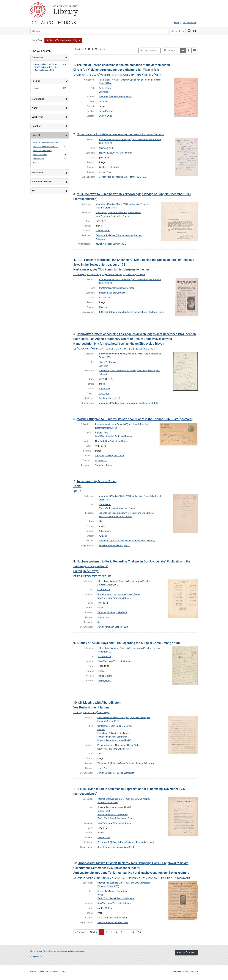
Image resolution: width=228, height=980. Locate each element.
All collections (190, 23)
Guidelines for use (52, 951)
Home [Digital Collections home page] (33, 951)
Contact (83, 951)
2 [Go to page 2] (106, 932)
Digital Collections (53, 22)
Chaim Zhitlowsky (107, 362)
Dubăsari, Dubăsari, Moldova (113, 293)
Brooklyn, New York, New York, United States (119, 594)
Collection (37, 57)
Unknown (104, 307)
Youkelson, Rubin (103, 465)
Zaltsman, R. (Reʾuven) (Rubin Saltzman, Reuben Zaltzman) (127, 541)
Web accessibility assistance (185, 971)
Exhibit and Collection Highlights (113, 733)
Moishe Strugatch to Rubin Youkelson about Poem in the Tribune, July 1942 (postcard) (135, 419)
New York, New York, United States (116, 97)
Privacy (63, 971)
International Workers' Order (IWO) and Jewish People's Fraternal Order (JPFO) (46, 67)
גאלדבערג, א (105, 172)
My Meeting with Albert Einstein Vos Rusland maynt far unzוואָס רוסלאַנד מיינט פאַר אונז (97, 707)
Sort (149, 50)
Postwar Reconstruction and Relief (114, 740)
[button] (63, 40)
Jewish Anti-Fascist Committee (112, 737)
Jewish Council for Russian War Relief (116, 773)
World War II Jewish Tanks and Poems (114, 436)
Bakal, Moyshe (106, 111)
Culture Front (105, 88)
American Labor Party (42, 151)
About (40, 951)
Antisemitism (39, 159)
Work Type (38, 117)
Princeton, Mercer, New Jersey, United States (119, 745)
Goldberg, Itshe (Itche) (110, 167)
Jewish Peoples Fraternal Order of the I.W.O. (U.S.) (123, 177)
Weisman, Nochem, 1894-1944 (112, 613)
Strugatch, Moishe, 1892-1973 (110, 456)
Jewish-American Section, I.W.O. (111, 244)
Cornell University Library (47, 971)
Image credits (36, 956)
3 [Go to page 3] (111, 932)
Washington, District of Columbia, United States (118, 213)
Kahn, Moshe (105, 531)
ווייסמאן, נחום (104, 617)
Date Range (38, 99)
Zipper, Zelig (105, 389)
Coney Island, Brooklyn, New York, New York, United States (127, 513)
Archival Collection (42, 182)
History (177, 23)
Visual (100, 895)
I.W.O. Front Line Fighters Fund (112, 918)
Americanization (40, 155)
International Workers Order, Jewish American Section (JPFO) (128, 403)
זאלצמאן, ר (102, 768)
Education (104, 92)
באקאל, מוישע (105, 116)
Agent (35, 108)
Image (36, 88)
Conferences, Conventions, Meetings (117, 288)
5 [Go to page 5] (122, 932)
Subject (36, 135)
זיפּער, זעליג (104, 394)
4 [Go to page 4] (117, 932)
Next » (102, 49)
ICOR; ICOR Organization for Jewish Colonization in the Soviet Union (132, 312)
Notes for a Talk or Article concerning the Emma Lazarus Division (120, 134)
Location (37, 126)
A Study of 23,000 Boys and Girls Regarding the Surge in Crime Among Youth (128, 643)
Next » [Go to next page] (94, 932)
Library (65, 10)
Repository (38, 173)
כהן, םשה (103, 536)
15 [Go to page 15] (139, 932)
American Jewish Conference (46, 147)
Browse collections (69, 951)
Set (34, 191)
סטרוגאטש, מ (101, 460)
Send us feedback (186, 953)
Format (36, 81)
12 (170, 50)
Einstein (101, 730)
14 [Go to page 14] (133, 932)
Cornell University (38, 10)
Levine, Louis (104, 838)
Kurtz (100, 622)
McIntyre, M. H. (103, 231)
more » (36, 163)
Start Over (37, 40)
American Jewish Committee (45, 142)
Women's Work (106, 148)
